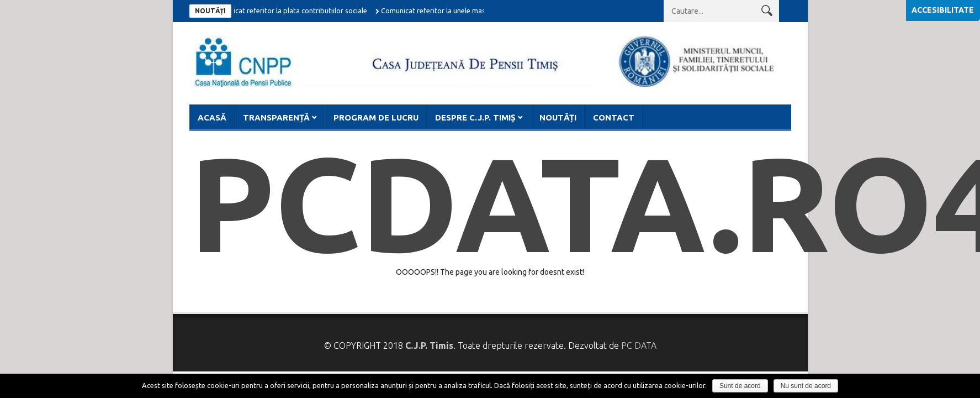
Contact (614, 117)
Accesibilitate (943, 10)
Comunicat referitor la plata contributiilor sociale (291, 11)
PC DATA (639, 345)
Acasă (212, 117)
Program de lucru (376, 117)
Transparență (276, 117)
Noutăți (558, 117)
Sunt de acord (740, 386)
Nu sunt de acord (806, 386)
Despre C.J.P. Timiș (475, 117)
